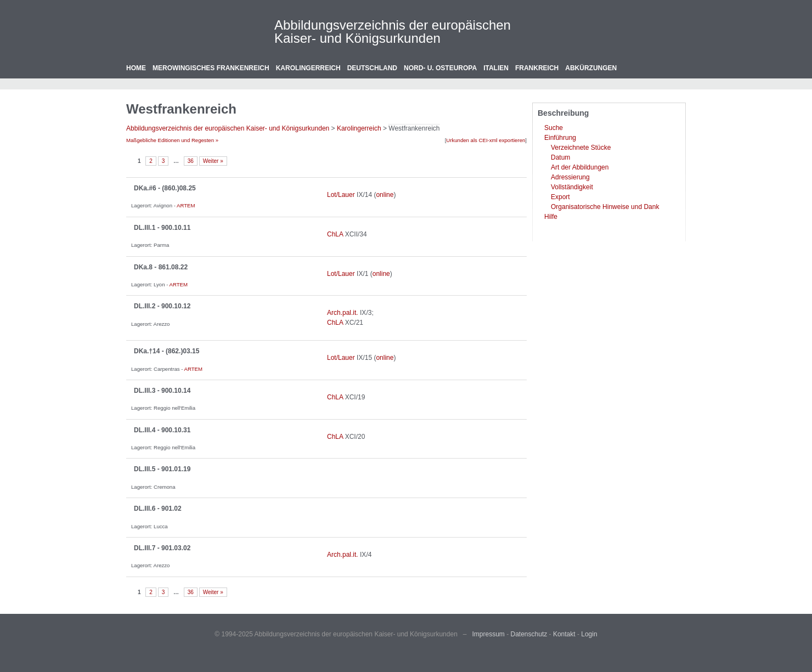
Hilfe (551, 217)
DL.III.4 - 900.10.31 (162, 430)
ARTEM (186, 205)
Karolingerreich (308, 68)
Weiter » (213, 161)
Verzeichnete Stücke (581, 148)
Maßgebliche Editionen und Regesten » (172, 140)
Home (136, 68)
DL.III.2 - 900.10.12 (162, 306)
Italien (496, 68)
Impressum (489, 634)
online (385, 195)
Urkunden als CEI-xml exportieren (486, 140)
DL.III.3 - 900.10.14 (162, 391)
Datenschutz (529, 634)
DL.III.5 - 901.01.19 (162, 469)
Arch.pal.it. (343, 313)
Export (560, 197)
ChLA (335, 234)
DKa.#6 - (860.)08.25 (165, 188)
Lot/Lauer (341, 195)
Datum (560, 157)
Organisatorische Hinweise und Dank (605, 207)
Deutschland (372, 68)
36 (191, 161)
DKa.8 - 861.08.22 (161, 267)
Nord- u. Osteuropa (440, 68)
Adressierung (570, 177)
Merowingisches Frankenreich (211, 68)
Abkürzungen (591, 68)
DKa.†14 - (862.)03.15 (167, 351)
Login (589, 634)
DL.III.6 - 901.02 (158, 509)
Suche (554, 128)
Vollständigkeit (572, 187)
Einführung (560, 138)
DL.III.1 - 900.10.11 (162, 228)
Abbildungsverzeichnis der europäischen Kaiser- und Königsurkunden (393, 32)
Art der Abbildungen (580, 167)
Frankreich (537, 68)
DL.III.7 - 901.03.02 (162, 548)
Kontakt (564, 634)
